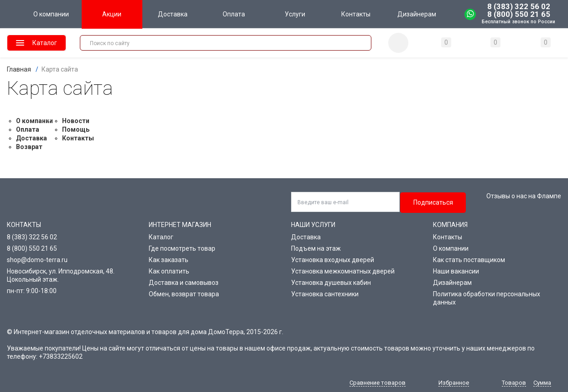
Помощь (76, 129)
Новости (76, 121)
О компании (34, 121)
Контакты (78, 138)
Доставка (31, 138)
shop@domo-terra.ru (37, 260)
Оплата (28, 129)
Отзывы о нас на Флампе (524, 196)
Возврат (29, 147)
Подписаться (433, 202)
